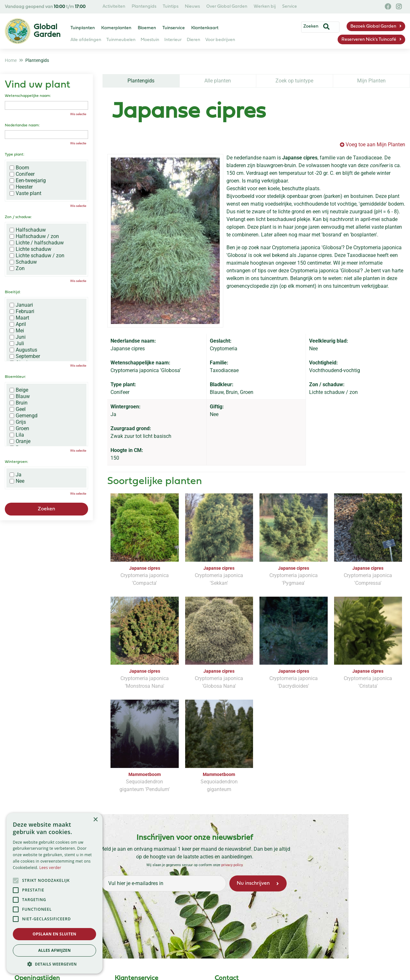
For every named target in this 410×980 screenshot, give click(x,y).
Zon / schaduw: (18, 217)
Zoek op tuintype (294, 81)
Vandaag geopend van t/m (45, 7)
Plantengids (141, 81)
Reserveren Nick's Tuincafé (369, 40)
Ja (16, 475)
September (25, 356)
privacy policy (232, 865)
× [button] (95, 820)
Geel (18, 409)
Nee (17, 481)
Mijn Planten (371, 81)
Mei (17, 331)
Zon (17, 268)
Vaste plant (25, 193)
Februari (22, 311)
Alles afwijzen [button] (54, 950)
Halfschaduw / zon (34, 236)
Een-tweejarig (28, 181)
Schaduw (23, 262)
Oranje (20, 441)
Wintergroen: (16, 462)
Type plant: (15, 155)
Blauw (20, 396)
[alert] (54, 893)
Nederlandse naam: (22, 125)
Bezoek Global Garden (373, 26)
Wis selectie (78, 114)
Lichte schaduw (30, 249)
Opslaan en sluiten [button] (55, 934)
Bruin (19, 403)
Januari (21, 305)
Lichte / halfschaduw (37, 243)
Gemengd (24, 416)
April (18, 324)
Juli (17, 344)
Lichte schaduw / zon (37, 256)
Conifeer (22, 174)
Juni (18, 337)
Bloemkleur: (15, 377)
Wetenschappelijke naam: (28, 96)
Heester (21, 187)
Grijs (18, 422)
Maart (19, 318)
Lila (17, 435)
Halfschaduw (28, 230)
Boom (19, 168)
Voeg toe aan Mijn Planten (375, 145)
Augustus (23, 350)
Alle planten (218, 81)
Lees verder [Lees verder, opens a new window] (50, 868)
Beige (19, 390)
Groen (19, 429)
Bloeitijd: (13, 292)
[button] (54, 964)
